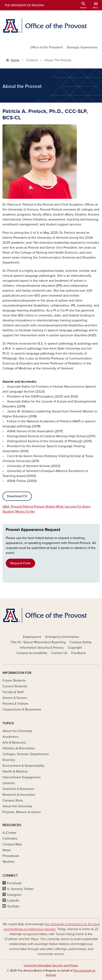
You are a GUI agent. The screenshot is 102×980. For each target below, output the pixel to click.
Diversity (9, 760)
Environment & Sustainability (23, 766)
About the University (17, 731)
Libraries (9, 783)
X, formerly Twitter (20, 889)
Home (15, 60)
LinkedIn (13, 901)
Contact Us (59, 653)
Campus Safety (81, 642)
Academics (11, 737)
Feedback (78, 653)
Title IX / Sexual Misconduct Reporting (38, 642)
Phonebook (11, 856)
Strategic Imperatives (82, 47)
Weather (9, 862)
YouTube (13, 906)
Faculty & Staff (13, 692)
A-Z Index (9, 833)
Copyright (75, 648)
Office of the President (46, 47)
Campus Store (13, 800)
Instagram (14, 895)
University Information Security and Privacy (51, 965)
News (7, 850)
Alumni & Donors (15, 698)
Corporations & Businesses (22, 709)
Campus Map (12, 844)
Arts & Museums (14, 743)
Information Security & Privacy (42, 648)
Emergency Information (62, 637)
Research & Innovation (19, 795)
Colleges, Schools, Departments (26, 754)
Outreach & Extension (18, 789)
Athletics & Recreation (19, 748)
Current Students (15, 686)
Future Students (14, 680)
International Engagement (21, 777)
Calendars (10, 839)
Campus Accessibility (32, 653)
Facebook (14, 883)
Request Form (20, 563)
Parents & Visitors (15, 704)
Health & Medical (15, 772)
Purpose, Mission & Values (22, 812)
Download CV (17, 496)
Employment (32, 637)
